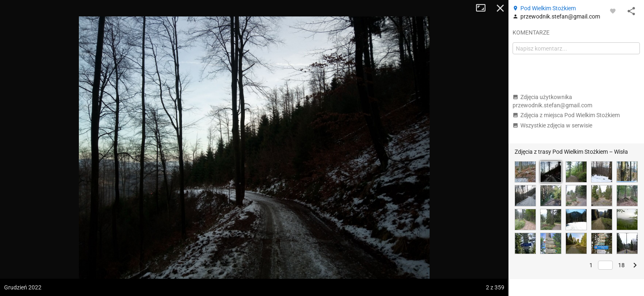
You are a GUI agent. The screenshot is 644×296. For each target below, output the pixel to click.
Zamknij (500, 8)
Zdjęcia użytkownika (552, 101)
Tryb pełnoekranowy (484, 8)
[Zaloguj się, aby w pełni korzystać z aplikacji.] (613, 11)
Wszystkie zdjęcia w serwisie (552, 125)
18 (621, 265)
